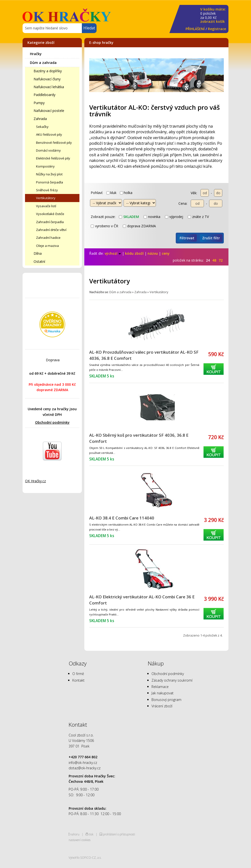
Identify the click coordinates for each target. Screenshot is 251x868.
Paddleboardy (44, 95)
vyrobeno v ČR (104, 226)
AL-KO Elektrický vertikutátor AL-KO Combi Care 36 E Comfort (142, 600)
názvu (153, 253)
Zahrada (40, 119)
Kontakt (78, 680)
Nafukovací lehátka (49, 87)
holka (126, 193)
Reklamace (160, 687)
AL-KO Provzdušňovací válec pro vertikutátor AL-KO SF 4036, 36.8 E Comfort (144, 355)
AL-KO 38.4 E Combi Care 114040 (122, 518)
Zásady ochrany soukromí (172, 680)
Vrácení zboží (162, 706)
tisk (91, 834)
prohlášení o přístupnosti (119, 834)
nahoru (75, 834)
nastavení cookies (80, 840)
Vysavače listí (46, 206)
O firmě (78, 674)
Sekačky (42, 127)
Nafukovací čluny (47, 79)
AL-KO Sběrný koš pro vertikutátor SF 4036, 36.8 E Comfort (139, 438)
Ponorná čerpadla (50, 182)
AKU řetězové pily (49, 134)
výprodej (174, 217)
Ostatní (39, 261)
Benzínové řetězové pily (54, 143)
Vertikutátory (46, 198)
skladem (129, 217)
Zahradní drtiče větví (51, 230)
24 (208, 260)
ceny (166, 253)
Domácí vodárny (48, 150)
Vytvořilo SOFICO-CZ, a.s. (85, 857)
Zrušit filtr (211, 238)
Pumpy (39, 103)
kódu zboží (134, 253)
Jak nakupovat (163, 693)
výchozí (113, 253)
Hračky (36, 54)
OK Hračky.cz (35, 481)
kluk (111, 193)
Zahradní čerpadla (50, 222)
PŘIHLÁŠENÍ (195, 29)
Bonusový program (166, 700)
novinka (152, 217)
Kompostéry (45, 166)
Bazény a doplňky (48, 71)
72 (221, 260)
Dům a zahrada (43, 63)
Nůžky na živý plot (49, 174)
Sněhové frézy (47, 190)
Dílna (38, 253)
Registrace (217, 29)
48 (214, 260)
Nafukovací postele (49, 111)
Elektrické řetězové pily (53, 158)
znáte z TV (198, 217)
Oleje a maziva (47, 246)
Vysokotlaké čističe (50, 214)
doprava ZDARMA (139, 226)
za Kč (213, 16)
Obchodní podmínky (52, 422)
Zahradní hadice (48, 238)
